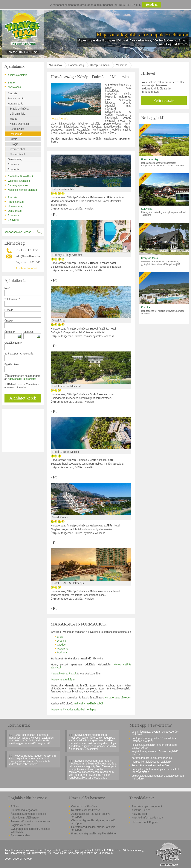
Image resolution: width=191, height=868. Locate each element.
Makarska (17, 134)
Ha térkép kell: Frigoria (145, 822)
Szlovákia (13, 164)
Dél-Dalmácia (18, 114)
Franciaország (16, 98)
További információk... (28, 268)
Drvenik (61, 641)
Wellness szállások (17, 181)
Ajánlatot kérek (23, 398)
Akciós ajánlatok (16, 75)
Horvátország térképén (118, 698)
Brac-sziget (18, 129)
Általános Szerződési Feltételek (29, 814)
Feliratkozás (164, 100)
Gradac (61, 645)
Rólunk (15, 806)
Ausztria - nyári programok (147, 806)
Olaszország (15, 159)
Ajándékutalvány (20, 835)
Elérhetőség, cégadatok (25, 810)
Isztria (13, 119)
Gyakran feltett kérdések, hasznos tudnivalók (31, 830)
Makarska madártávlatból (88, 704)
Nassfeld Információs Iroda (147, 818)
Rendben (152, 5)
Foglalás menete (21, 825)
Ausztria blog (139, 814)
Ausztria (13, 93)
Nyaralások (13, 87)
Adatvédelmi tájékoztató (25, 818)
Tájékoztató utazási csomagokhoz (31, 821)
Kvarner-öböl (17, 149)
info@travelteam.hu (28, 256)
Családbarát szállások (19, 176)
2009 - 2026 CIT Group (18, 859)
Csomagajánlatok (16, 185)
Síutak (10, 82)
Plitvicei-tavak (18, 154)
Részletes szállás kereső (86, 810)
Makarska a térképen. (64, 680)
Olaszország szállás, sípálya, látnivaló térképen (93, 822)
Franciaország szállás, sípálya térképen (94, 833)
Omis (14, 139)
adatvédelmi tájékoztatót (22, 379)
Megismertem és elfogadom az (23, 377)
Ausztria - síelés (141, 810)
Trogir (14, 144)
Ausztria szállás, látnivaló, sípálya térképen (91, 815)
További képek (59, 119)
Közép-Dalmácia (19, 124)
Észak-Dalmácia (19, 109)
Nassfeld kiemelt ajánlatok (21, 190)
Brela (60, 637)
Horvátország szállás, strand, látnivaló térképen (93, 828)
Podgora (62, 653)
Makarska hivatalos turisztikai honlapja (73, 710)
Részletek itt (130, 5)
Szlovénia (14, 169)
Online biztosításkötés (84, 806)
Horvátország (16, 104)
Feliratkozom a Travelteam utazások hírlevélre (22, 386)
